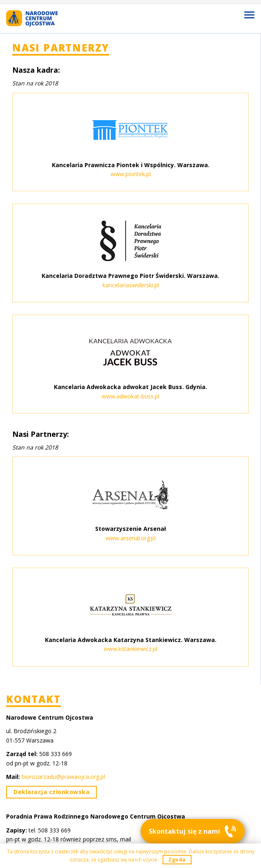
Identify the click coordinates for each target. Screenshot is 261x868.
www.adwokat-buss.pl (130, 396)
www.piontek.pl (131, 174)
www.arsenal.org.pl (131, 538)
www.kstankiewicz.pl (130, 649)
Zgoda (177, 860)
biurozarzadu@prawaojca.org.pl (63, 777)
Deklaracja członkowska (51, 792)
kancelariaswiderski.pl (131, 285)
